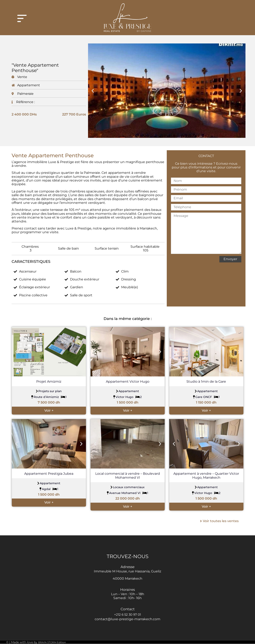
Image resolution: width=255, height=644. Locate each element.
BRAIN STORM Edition (52, 642)
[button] (93, 91)
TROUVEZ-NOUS (128, 556)
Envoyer (230, 259)
